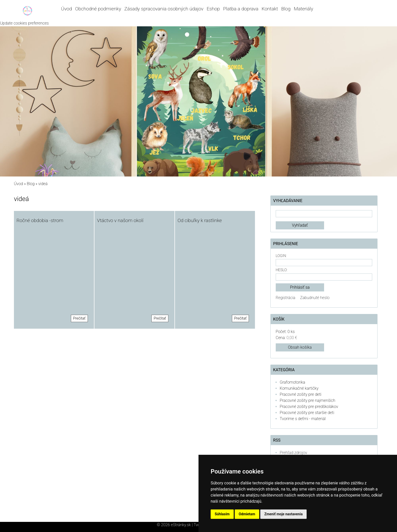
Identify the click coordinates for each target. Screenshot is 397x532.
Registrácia (285, 298)
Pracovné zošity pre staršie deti (307, 413)
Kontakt (270, 9)
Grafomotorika (292, 382)
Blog (286, 9)
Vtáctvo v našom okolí (120, 220)
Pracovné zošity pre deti (301, 394)
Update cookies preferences (24, 23)
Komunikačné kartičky (299, 388)
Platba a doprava (241, 9)
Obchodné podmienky (98, 9)
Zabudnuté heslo (315, 298)
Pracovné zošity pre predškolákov (309, 407)
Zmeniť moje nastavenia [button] (283, 514)
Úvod (66, 9)
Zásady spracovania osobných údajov (164, 9)
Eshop (213, 9)
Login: (281, 256)
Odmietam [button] (247, 514)
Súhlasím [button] (222, 514)
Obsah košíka (300, 347)
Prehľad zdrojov (293, 453)
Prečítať (79, 318)
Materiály (303, 9)
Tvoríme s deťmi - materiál (303, 419)
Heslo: (282, 270)
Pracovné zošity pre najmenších (307, 400)
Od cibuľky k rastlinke (200, 220)
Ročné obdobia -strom (40, 220)
